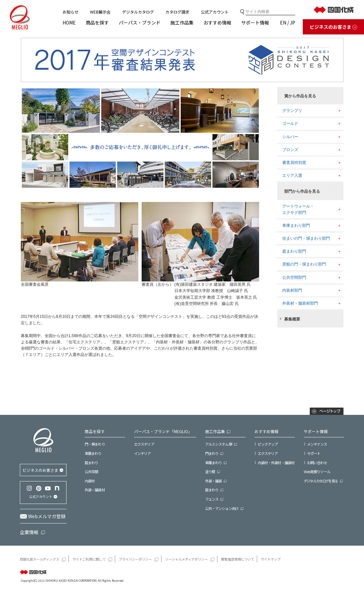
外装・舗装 (214, 481)
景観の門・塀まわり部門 (304, 264)
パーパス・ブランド (140, 23)
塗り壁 (210, 472)
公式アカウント (215, 12)
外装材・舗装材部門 (300, 303)
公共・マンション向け (222, 508)
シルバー (290, 137)
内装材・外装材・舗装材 (276, 463)
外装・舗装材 (95, 490)
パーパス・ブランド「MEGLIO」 (163, 431)
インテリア (142, 453)
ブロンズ (290, 150)
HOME (69, 23)
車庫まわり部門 (296, 225)
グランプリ (292, 111)
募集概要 (292, 319)
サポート (314, 453)
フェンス (212, 499)
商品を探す (97, 23)
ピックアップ (268, 444)
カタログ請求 (177, 12)
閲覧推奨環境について (238, 559)
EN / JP (288, 23)
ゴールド (290, 124)
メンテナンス (317, 444)
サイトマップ (271, 559)
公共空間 (91, 472)
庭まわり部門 (294, 251)
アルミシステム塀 (219, 444)
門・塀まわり (95, 444)
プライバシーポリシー (135, 559)
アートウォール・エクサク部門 (298, 209)
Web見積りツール (317, 472)
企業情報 (29, 532)
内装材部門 (292, 290)
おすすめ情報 (217, 23)
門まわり (212, 453)
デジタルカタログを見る (321, 481)
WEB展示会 (100, 12)
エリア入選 (292, 175)
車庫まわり (93, 453)
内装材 (90, 481)
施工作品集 (182, 23)
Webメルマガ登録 (47, 516)
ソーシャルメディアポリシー (186, 559)
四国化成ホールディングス (40, 559)
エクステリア (144, 444)
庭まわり (91, 463)
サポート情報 (255, 23)
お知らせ (70, 12)
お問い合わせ (317, 463)
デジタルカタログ (138, 12)
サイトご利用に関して (89, 559)
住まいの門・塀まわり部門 (306, 238)
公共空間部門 (294, 277)
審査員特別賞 (294, 163)
